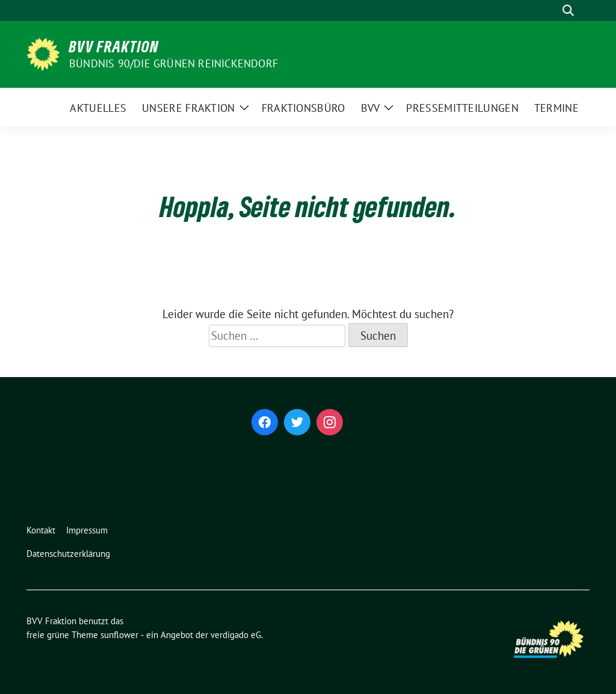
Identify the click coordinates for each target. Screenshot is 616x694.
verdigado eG (236, 635)
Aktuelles (98, 108)
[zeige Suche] (568, 11)
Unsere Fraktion (189, 108)
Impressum (87, 530)
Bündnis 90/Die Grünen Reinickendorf (174, 63)
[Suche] (551, 11)
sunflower (119, 635)
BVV (371, 108)
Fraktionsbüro (303, 108)
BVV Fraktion (114, 46)
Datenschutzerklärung (68, 554)
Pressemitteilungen (462, 108)
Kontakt (41, 530)
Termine (556, 108)
